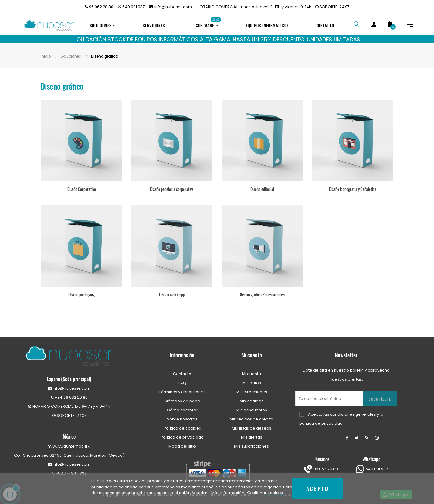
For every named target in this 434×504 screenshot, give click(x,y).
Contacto (182, 372)
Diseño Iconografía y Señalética (353, 187)
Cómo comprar (182, 409)
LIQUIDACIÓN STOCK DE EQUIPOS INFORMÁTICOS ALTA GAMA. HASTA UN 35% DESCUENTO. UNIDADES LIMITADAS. (217, 39)
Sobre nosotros (182, 418)
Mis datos (252, 381)
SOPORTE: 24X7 (332, 7)
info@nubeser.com (171, 7)
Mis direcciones (252, 390)
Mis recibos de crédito (252, 418)
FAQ (182, 381)
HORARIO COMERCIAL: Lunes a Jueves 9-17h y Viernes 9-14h (254, 7)
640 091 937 (131, 7)
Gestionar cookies (265, 493)
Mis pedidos (252, 399)
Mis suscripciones (252, 445)
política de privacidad (321, 422)
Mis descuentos (252, 409)
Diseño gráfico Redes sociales (262, 293)
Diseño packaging (82, 293)
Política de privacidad (182, 436)
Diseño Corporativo (82, 187)
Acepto (318, 488)
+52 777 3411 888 (69, 472)
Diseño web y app (172, 293)
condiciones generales (353, 413)
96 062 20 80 (99, 7)
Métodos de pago (182, 399)
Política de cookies (182, 427)
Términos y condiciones (182, 390)
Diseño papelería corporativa (172, 187)
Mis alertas (252, 436)
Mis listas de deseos (252, 427)
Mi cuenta (252, 372)
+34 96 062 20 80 (69, 396)
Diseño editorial (262, 187)
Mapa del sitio (182, 445)
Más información (228, 493)
